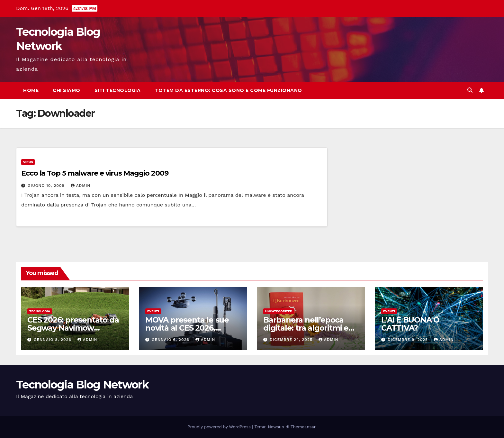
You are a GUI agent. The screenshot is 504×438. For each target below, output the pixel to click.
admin (81, 186)
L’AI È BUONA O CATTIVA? (410, 324)
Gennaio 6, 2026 (171, 340)
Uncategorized (279, 311)
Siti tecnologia (118, 90)
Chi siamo (67, 90)
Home (31, 90)
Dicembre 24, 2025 (292, 340)
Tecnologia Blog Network (82, 385)
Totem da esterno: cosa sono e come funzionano (228, 90)
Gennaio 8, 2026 (53, 340)
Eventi (153, 311)
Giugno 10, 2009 (47, 186)
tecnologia (40, 311)
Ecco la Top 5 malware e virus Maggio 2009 (95, 173)
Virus (28, 162)
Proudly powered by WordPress (220, 427)
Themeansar (303, 427)
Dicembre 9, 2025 (409, 340)
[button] (470, 90)
